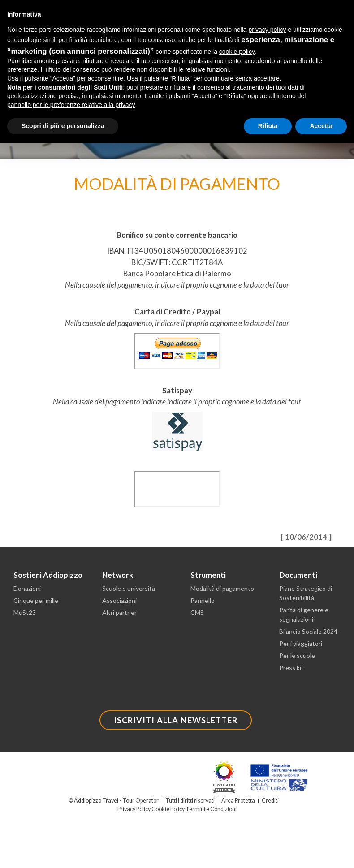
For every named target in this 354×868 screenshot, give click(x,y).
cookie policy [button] (237, 52)
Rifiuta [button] (268, 126)
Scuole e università (129, 588)
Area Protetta (238, 801)
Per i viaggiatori (301, 643)
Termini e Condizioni (211, 809)
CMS (197, 612)
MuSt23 (25, 612)
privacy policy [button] (268, 30)
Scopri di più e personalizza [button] (63, 126)
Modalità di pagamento (222, 588)
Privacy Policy (134, 809)
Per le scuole (297, 655)
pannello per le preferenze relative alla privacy (71, 105)
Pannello (203, 600)
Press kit (291, 668)
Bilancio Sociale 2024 (308, 631)
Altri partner (119, 612)
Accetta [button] (321, 126)
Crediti (270, 801)
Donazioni (27, 588)
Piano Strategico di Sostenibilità (306, 593)
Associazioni (119, 600)
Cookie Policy (168, 809)
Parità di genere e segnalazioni (304, 614)
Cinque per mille (36, 600)
